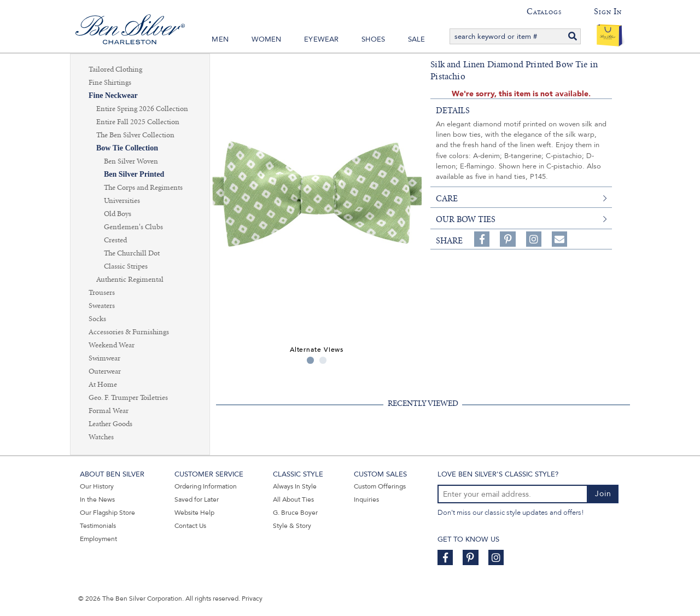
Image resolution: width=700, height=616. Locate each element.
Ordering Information (206, 486)
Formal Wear (109, 411)
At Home (103, 385)
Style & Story (292, 526)
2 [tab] (323, 360)
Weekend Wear (112, 345)
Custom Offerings (380, 486)
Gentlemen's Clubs (133, 227)
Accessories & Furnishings (129, 332)
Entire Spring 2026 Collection (142, 109)
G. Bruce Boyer (295, 513)
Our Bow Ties (466, 219)
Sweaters (102, 306)
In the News (97, 499)
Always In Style (295, 486)
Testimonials (98, 526)
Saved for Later (197, 499)
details (453, 111)
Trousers (102, 293)
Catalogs (544, 11)
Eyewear (321, 39)
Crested (115, 240)
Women (267, 39)
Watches (101, 437)
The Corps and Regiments (143, 188)
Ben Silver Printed (134, 174)
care (447, 199)
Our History (97, 486)
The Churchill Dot (132, 253)
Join (603, 494)
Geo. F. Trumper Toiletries (128, 398)
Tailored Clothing (115, 69)
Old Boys (118, 214)
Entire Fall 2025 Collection (138, 122)
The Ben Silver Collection (135, 135)
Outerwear (105, 371)
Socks (97, 319)
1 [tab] (310, 360)
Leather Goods (110, 424)
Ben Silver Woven (131, 161)
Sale (417, 39)
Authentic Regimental (130, 280)
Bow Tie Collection (127, 148)
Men (220, 39)
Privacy (252, 598)
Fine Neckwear (113, 95)
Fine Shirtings (110, 83)
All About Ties (293, 499)
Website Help (194, 513)
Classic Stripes (126, 266)
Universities (122, 201)
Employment (98, 539)
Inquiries (366, 499)
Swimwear (104, 358)
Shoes (373, 39)
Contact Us (190, 526)
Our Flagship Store (107, 513)
